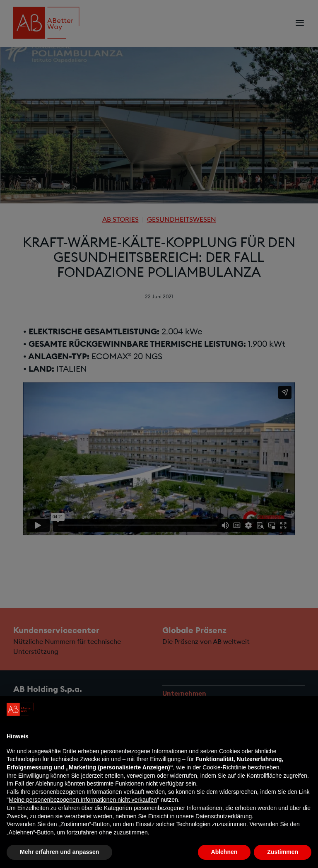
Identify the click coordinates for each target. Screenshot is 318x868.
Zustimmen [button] (283, 852)
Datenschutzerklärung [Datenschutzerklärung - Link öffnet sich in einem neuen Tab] (224, 816)
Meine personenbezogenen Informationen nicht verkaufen (83, 800)
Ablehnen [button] (224, 852)
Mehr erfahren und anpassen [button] (59, 852)
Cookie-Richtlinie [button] (224, 767)
